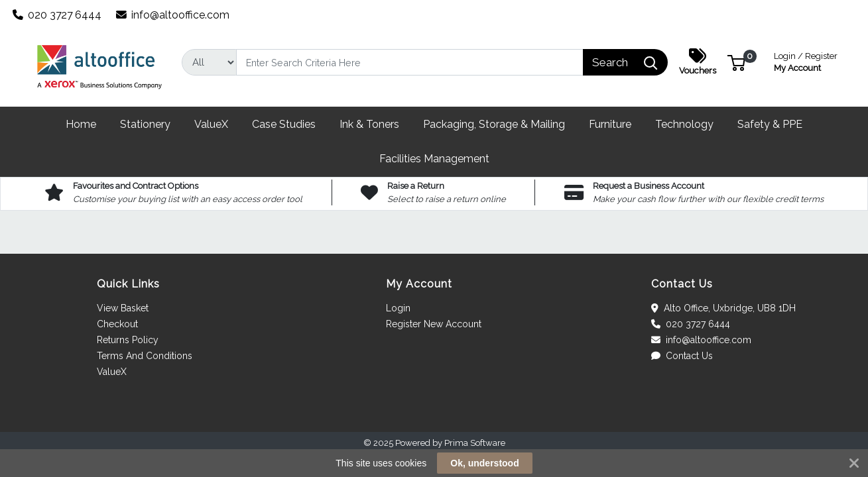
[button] (736, 62)
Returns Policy (128, 340)
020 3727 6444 (57, 15)
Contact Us (682, 356)
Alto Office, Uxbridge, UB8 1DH (723, 308)
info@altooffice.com (173, 15)
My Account (806, 61)
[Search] (410, 62)
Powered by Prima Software (450, 443)
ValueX (112, 372)
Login (398, 308)
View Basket (123, 308)
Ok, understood (484, 463)
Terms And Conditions (145, 356)
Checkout (117, 324)
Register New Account (434, 324)
